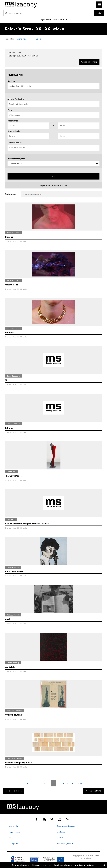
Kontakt (60, 838)
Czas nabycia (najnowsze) (62, 194)
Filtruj (53, 176)
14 (63, 783)
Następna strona (94, 791)
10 (44, 783)
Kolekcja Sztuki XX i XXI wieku (53, 86)
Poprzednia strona (13, 791)
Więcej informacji (89, 62)
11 (49, 783)
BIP (10, 838)
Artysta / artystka (16, 99)
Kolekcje (11, 81)
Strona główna (23, 39)
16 (73, 783)
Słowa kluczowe (15, 143)
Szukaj (99, 13)
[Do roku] (79, 126)
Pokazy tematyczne (16, 159)
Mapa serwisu (14, 832)
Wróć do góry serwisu (66, 844)
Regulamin (61, 832)
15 (68, 783)
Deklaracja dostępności (66, 826)
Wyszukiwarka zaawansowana (53, 19)
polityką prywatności (85, 865)
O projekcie (13, 844)
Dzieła (38, 39)
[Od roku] (28, 126)
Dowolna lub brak (53, 163)
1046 (80, 783)
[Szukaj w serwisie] (49, 13)
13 (58, 783)
